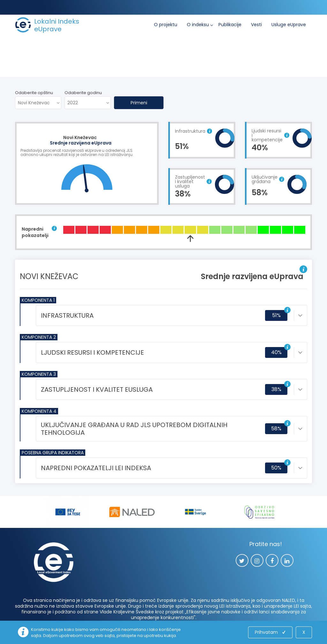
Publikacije (230, 25)
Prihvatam (271, 632)
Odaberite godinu (83, 93)
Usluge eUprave (289, 25)
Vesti (256, 25)
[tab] (171, 315)
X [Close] (304, 632)
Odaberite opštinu (34, 93)
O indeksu (198, 25)
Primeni (139, 103)
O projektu (166, 25)
